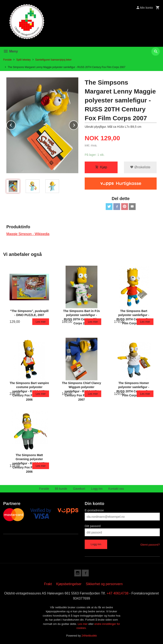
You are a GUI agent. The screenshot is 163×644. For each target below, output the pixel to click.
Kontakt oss (116, 489)
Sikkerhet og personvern (104, 584)
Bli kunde (61, 489)
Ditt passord (93, 526)
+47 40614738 (117, 593)
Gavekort (79, 489)
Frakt (48, 584)
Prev (15, 124)
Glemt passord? (150, 545)
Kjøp (101, 167)
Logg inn (97, 489)
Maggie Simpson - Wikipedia (28, 234)
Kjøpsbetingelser (69, 584)
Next (78, 124)
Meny (11, 51)
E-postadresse (94, 510)
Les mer (83, 624)
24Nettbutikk (89, 636)
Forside (7, 60)
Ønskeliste (140, 167)
